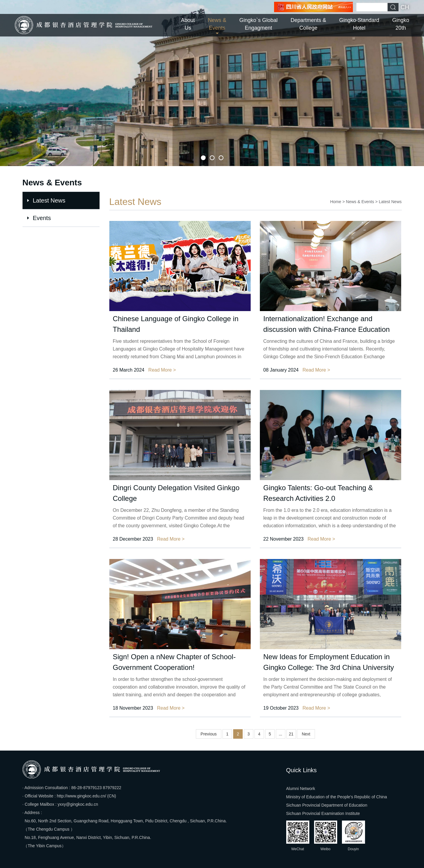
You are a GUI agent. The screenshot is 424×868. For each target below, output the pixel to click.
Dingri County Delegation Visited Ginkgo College (176, 493)
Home (336, 202)
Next (306, 734)
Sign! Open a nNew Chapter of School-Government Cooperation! (174, 662)
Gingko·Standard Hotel (359, 24)
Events (42, 218)
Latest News (49, 200)
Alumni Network (301, 789)
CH (405, 7)
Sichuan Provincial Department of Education (327, 805)
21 (291, 734)
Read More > (162, 370)
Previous (209, 734)
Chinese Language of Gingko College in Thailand (176, 324)
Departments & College (308, 24)
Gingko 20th (401, 24)
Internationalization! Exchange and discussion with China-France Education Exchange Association (327, 325)
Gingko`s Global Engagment (259, 24)
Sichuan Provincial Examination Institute (323, 813)
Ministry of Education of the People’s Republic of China (337, 797)
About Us (188, 24)
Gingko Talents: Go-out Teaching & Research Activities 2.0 (318, 493)
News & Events (217, 24)
